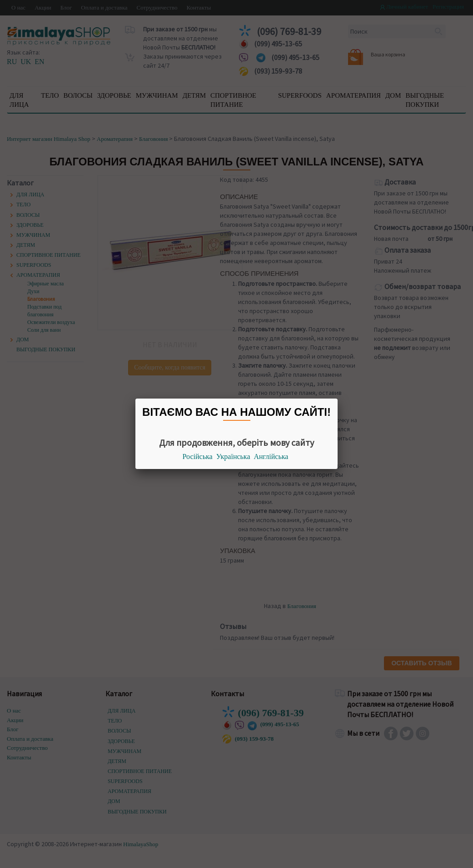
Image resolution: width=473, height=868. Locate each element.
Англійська (271, 456)
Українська (233, 456)
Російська (198, 456)
